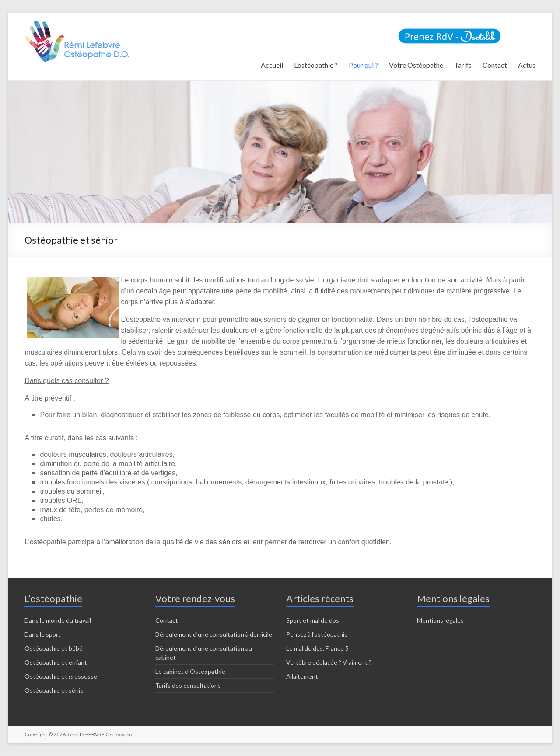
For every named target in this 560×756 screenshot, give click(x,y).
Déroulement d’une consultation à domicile (214, 634)
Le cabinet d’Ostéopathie (190, 671)
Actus (527, 65)
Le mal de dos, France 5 (317, 648)
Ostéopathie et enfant (56, 662)
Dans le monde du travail (58, 620)
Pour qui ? (363, 65)
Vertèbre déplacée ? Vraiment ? (329, 662)
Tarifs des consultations (188, 685)
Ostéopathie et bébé (54, 648)
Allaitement (302, 676)
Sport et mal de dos (313, 620)
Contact (495, 65)
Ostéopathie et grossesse (61, 676)
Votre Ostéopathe (416, 65)
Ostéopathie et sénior (55, 690)
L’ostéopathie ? (316, 65)
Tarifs (463, 65)
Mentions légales (440, 620)
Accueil (272, 65)
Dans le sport (43, 634)
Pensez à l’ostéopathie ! (319, 634)
